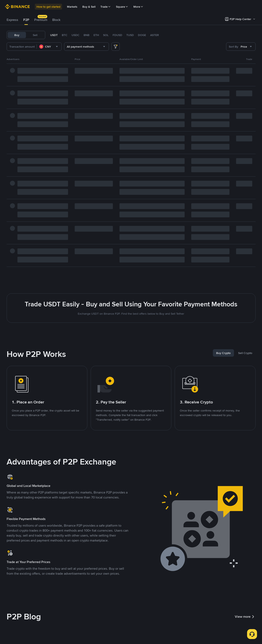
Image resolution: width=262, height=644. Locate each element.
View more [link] (245, 617)
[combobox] (49, 47)
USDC (76, 35)
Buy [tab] (17, 35)
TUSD (130, 35)
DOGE (142, 35)
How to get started (48, 7)
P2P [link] (26, 20)
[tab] (12, 20)
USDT (54, 35)
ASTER (155, 35)
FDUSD (117, 35)
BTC (65, 35)
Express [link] (12, 20)
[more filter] (116, 47)
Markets (72, 7)
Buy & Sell (89, 7)
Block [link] (56, 20)
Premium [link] (41, 20)
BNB (87, 35)
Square (122, 7)
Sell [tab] (35, 35)
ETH (96, 35)
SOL (106, 35)
